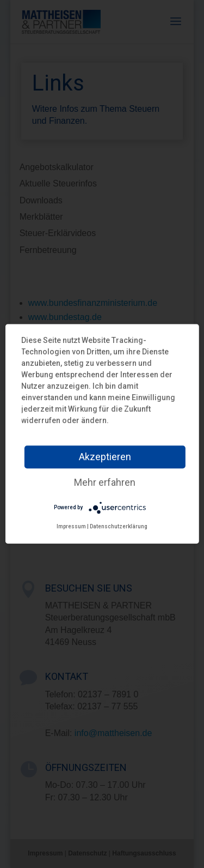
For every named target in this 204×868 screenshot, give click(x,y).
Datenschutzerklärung (119, 526)
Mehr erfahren (105, 482)
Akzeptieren (105, 457)
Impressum (71, 526)
